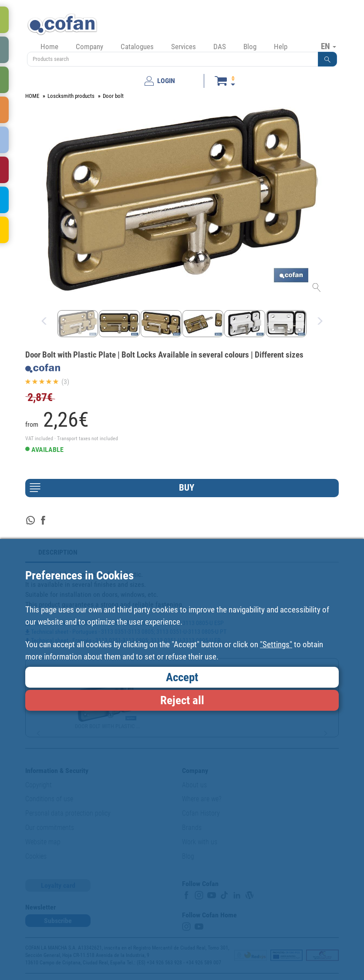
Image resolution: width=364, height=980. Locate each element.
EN (329, 46)
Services (184, 47)
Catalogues (137, 47)
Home (49, 47)
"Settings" (276, 644)
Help (281, 47)
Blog (250, 47)
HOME (32, 96)
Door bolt (113, 96)
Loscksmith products (71, 96)
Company (89, 47)
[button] (327, 59)
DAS (220, 47)
